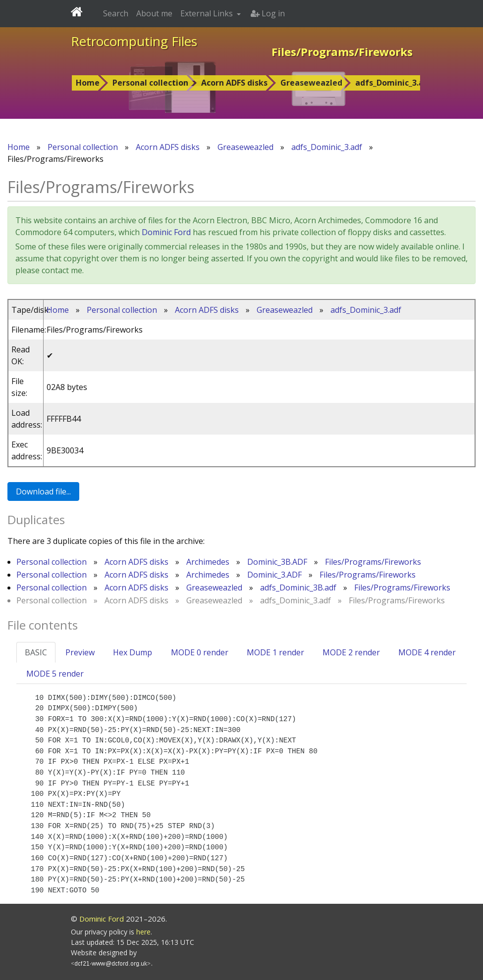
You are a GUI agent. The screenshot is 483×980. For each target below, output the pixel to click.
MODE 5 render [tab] (55, 674)
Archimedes (208, 562)
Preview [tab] (80, 652)
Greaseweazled (311, 83)
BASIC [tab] (36, 652)
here (143, 932)
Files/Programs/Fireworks (373, 562)
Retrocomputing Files (134, 41)
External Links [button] (208, 13)
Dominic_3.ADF (274, 575)
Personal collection (150, 83)
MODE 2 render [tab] (351, 652)
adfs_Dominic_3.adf (394, 83)
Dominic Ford (166, 232)
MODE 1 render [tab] (275, 652)
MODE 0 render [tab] (200, 652)
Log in (268, 13)
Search (116, 13)
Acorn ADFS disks (234, 83)
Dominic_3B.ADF (277, 562)
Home (88, 83)
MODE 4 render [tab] (427, 652)
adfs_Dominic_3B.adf (298, 588)
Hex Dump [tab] (133, 652)
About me (154, 13)
